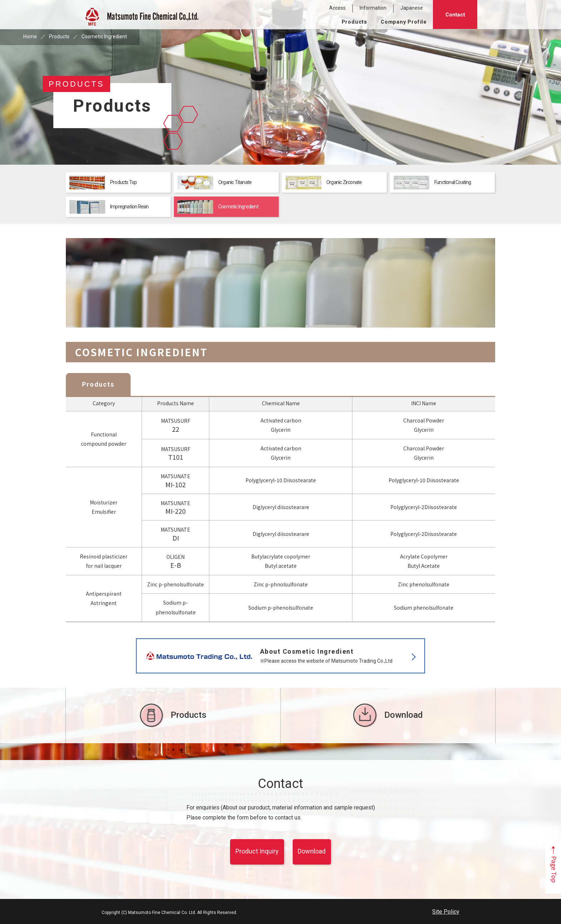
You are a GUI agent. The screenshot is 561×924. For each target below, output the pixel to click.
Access (337, 8)
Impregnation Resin (109, 207)
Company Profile (404, 22)
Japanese (412, 8)
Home (30, 37)
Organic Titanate (214, 183)
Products (354, 22)
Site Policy (446, 912)
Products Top (103, 183)
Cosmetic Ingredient (218, 207)
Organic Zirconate (324, 183)
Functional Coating (432, 183)
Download (388, 715)
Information (373, 8)
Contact (455, 15)
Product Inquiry (257, 851)
